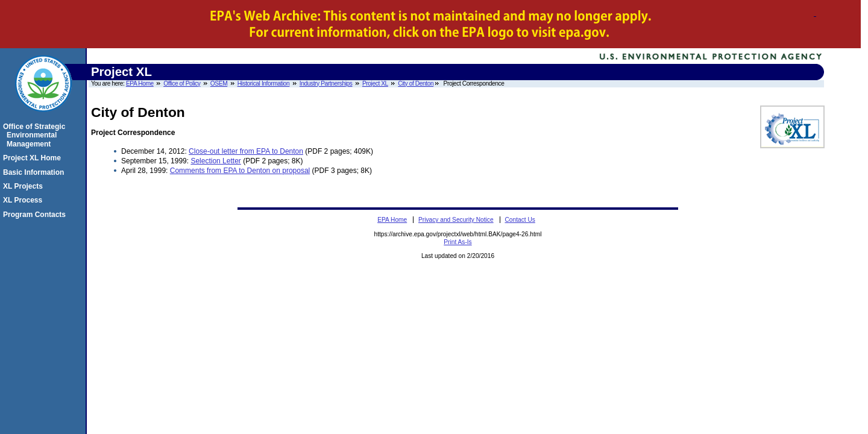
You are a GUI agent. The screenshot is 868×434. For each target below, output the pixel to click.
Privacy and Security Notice (456, 220)
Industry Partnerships (326, 83)
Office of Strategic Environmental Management (36, 135)
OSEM (219, 83)
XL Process (24, 200)
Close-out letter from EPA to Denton (246, 151)
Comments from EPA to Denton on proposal (240, 171)
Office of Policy (182, 83)
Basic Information (35, 172)
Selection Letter (215, 161)
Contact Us (520, 220)
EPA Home (140, 83)
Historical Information (264, 83)
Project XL (375, 83)
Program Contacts (36, 215)
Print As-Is (458, 242)
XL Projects (25, 186)
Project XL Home (34, 158)
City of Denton (416, 83)
